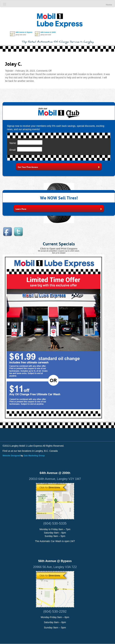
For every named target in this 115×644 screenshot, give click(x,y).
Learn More (59, 209)
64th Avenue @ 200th (48, 32)
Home (109, 5)
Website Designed (11, 456)
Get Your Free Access (59, 167)
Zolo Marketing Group (34, 456)
